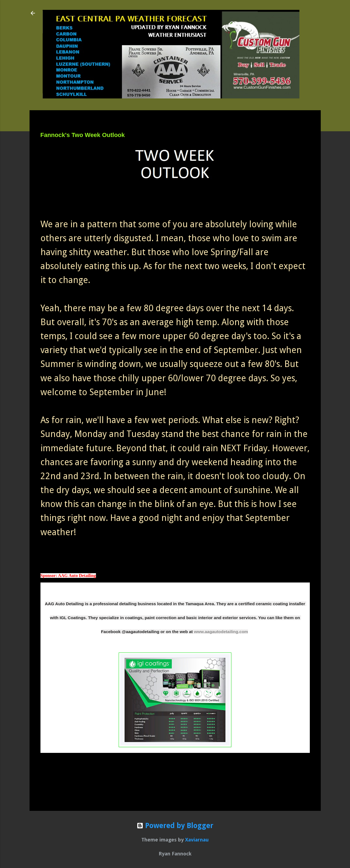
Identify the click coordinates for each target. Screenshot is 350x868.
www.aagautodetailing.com (221, 632)
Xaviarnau (197, 840)
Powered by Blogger (175, 826)
